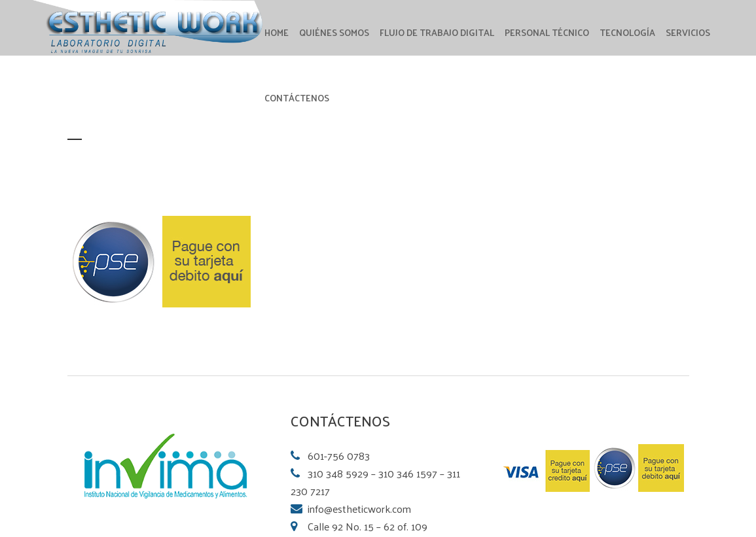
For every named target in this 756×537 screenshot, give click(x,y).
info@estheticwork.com (359, 509)
